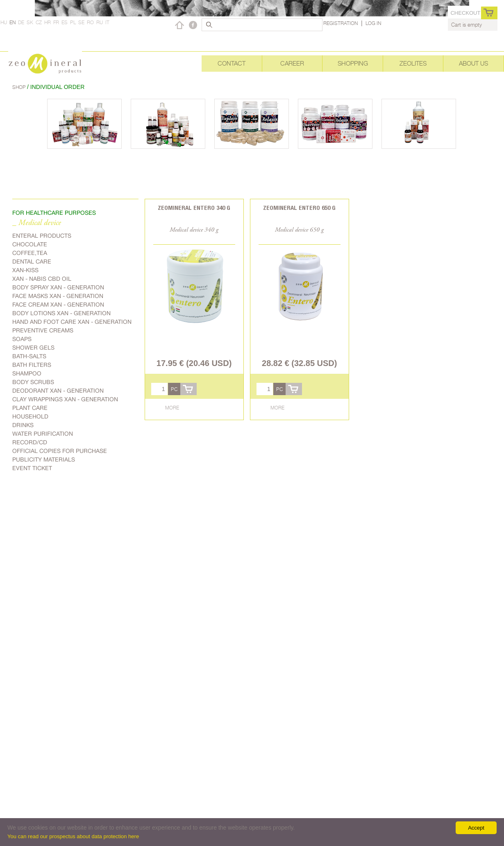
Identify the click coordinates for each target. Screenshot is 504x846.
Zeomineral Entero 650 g (299, 208)
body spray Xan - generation (58, 287)
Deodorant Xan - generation (58, 391)
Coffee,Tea (30, 253)
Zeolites (413, 63)
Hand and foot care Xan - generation (72, 322)
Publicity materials (44, 459)
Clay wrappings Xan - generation (65, 399)
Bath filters (32, 365)
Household (30, 416)
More (172, 408)
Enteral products (42, 236)
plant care (30, 408)
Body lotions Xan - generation (61, 313)
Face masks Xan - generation (58, 296)
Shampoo (27, 373)
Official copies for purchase (60, 451)
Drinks (23, 425)
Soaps (22, 339)
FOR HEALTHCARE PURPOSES (54, 213)
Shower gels (33, 348)
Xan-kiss (25, 270)
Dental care (32, 262)
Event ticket (32, 468)
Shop (20, 87)
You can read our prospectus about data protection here (73, 836)
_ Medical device (37, 223)
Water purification (43, 434)
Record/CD (30, 442)
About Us (473, 63)
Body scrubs (33, 382)
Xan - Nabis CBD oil (42, 279)
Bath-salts (29, 356)
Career (292, 63)
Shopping (353, 63)
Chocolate (30, 244)
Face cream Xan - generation (58, 305)
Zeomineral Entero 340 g (194, 208)
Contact (232, 63)
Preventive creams (43, 330)
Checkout (465, 13)
